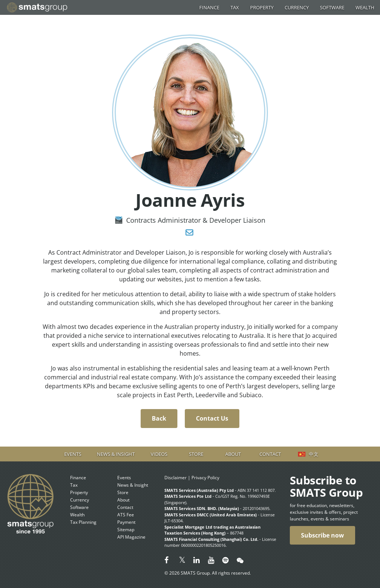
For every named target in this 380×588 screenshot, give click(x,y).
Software (332, 7)
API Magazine (131, 537)
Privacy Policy (205, 478)
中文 (314, 454)
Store (196, 454)
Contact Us (212, 418)
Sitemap (126, 530)
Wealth (365, 7)
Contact (270, 454)
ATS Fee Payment (126, 518)
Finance (209, 7)
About (233, 454)
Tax (235, 7)
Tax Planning (83, 522)
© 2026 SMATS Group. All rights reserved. (208, 573)
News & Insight (116, 454)
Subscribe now (322, 535)
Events (73, 454)
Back (159, 418)
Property (262, 7)
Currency (297, 7)
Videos (159, 454)
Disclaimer (176, 478)
